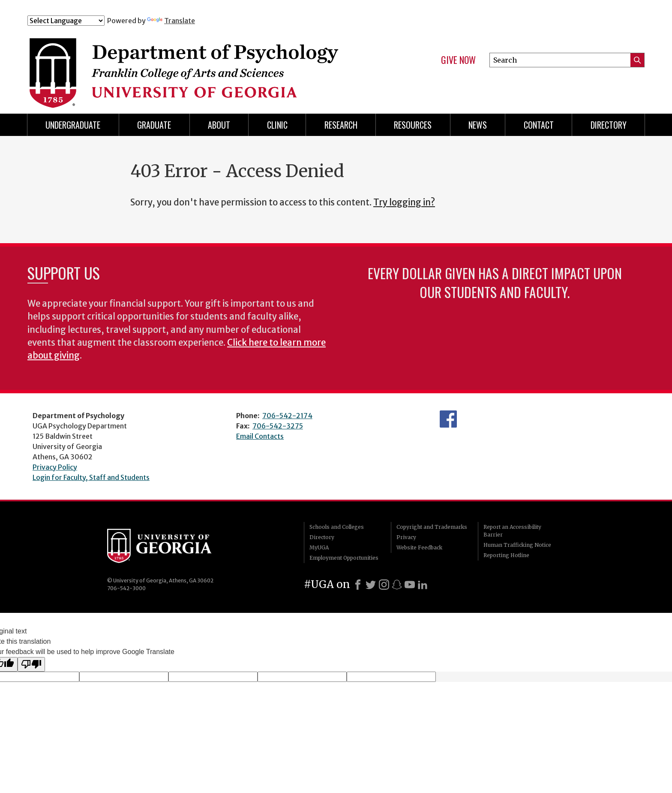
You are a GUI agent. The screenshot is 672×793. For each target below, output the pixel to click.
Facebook (448, 419)
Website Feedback (419, 547)
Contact (539, 125)
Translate (171, 21)
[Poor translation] (31, 664)
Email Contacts (260, 436)
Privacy (406, 537)
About (219, 125)
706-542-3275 (278, 426)
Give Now (458, 60)
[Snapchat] (397, 585)
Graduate (154, 125)
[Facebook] (358, 585)
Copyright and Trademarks (432, 527)
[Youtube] (410, 585)
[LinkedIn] (423, 585)
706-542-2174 (287, 416)
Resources (413, 125)
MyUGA (319, 547)
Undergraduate (73, 125)
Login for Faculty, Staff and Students (91, 477)
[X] (371, 585)
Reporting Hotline (506, 555)
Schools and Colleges (337, 527)
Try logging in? (404, 202)
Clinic (277, 125)
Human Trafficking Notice (517, 545)
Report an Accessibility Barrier (512, 531)
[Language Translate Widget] (66, 21)
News (478, 125)
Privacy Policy (55, 467)
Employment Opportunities (344, 558)
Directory (322, 537)
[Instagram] (384, 585)
